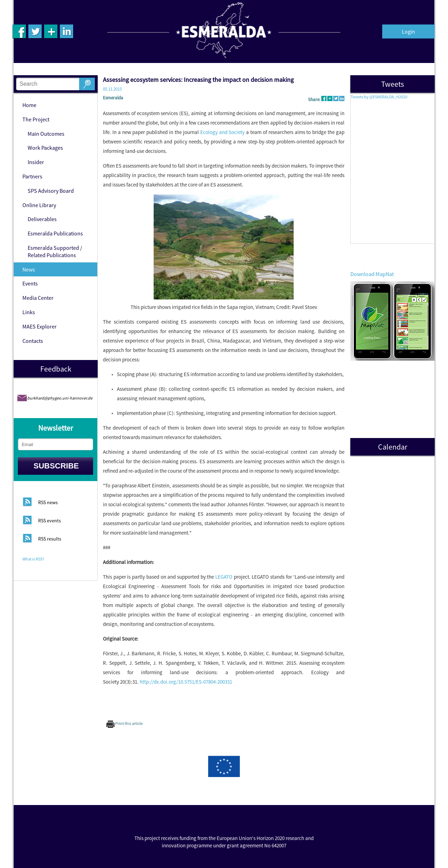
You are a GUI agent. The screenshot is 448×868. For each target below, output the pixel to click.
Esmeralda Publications (55, 233)
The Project (36, 119)
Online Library (39, 205)
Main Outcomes (46, 134)
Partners (32, 176)
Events (30, 283)
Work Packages (45, 148)
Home (29, 105)
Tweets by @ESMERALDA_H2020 (379, 97)
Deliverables (42, 219)
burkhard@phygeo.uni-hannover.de (60, 398)
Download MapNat (372, 274)
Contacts (33, 341)
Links (29, 312)
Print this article (125, 723)
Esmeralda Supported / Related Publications (55, 251)
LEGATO (224, 577)
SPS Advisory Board (51, 191)
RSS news (48, 503)
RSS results (50, 539)
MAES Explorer (40, 326)
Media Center (38, 298)
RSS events (50, 521)
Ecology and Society (223, 132)
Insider (36, 162)
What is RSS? (33, 559)
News (29, 269)
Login (408, 31)
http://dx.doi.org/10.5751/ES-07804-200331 (186, 682)
